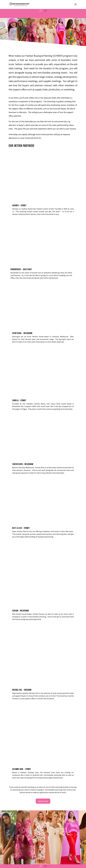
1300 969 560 (14, 781)
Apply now (43, 687)
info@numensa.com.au (18, 773)
